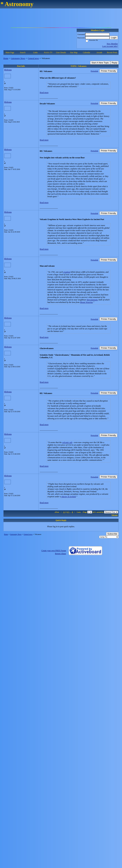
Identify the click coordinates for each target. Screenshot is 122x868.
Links (35, 52)
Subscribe (112, 534)
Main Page (10, 52)
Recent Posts (112, 52)
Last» (79, 512)
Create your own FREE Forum (54, 551)
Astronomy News (18, 58)
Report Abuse (60, 554)
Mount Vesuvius (86, 302)
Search (23, 52)
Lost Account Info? (110, 46)
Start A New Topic (100, 63)
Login (114, 38)
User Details (61, 52)
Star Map (74, 52)
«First (57, 512)
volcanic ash (67, 442)
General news (34, 58)
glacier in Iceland (68, 497)
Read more (44, 93)
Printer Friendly (108, 71)
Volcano (115, 515)
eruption (67, 272)
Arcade (99, 52)
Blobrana (8, 70)
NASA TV (48, 52)
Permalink (94, 71)
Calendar (87, 52)
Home (6, 58)
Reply (114, 63)
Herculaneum (92, 300)
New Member (112, 44)
